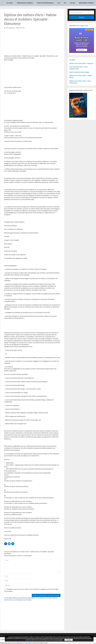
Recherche (82, 17)
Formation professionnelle (45, 3)
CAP (59, 3)
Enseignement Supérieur (86, 3)
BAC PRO (73, 3)
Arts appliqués (10, 28)
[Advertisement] (18, 42)
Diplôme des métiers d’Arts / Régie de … (82, 63)
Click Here (28, 643)
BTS (65, 3)
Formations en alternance (25, 3)
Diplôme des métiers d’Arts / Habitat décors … (81, 77)
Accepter (69, 640)
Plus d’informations (58, 640)
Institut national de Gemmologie (79, 72)
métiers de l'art (20, 28)
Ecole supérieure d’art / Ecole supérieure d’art (78, 68)
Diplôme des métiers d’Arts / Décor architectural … (80, 82)
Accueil (10, 3)
